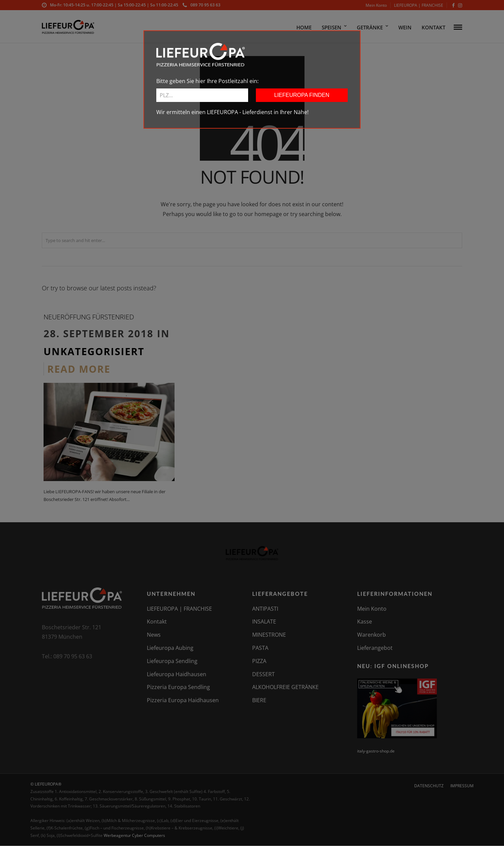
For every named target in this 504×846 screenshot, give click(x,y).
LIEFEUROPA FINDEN (302, 95)
